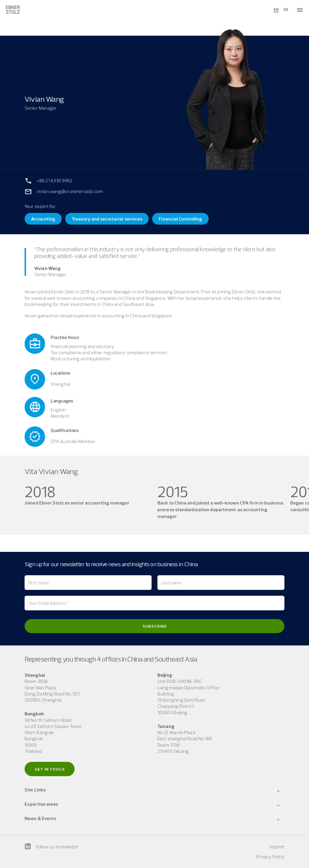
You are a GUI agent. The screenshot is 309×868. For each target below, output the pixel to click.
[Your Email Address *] (154, 603)
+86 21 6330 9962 (55, 180)
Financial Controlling (180, 219)
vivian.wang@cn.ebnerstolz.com (70, 191)
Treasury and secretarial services (107, 219)
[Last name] (221, 583)
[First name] (88, 583)
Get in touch (50, 769)
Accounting (43, 219)
